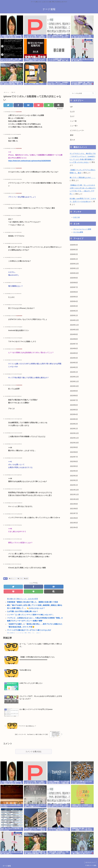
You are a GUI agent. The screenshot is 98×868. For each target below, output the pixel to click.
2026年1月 (74, 259)
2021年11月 (74, 494)
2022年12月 (74, 433)
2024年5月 (74, 353)
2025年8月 (74, 283)
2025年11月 (74, 268)
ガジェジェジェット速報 (82, 229)
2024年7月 (74, 344)
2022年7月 (74, 457)
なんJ (72, 116)
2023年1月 (74, 429)
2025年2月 (74, 311)
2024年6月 (74, 349)
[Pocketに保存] (39, 105)
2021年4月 (74, 527)
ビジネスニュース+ (77, 130)
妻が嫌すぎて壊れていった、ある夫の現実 (23, 599)
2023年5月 (74, 410)
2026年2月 (74, 254)
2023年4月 (74, 414)
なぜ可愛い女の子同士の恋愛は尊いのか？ (23, 611)
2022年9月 (74, 447)
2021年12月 (74, 490)
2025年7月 (74, 287)
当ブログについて (91, 862)
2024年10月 (74, 330)
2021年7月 (74, 513)
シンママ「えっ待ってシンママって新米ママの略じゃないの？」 (31, 615)
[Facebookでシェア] (18, 105)
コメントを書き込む (34, 751)
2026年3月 (74, 250)
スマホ (20, 579)
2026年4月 (74, 245)
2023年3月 (74, 419)
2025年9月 (74, 278)
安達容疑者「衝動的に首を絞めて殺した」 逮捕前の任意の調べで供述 (33, 602)
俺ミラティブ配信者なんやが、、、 (83, 178)
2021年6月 (74, 518)
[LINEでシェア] (49, 105)
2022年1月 (74, 485)
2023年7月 (74, 400)
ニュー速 (73, 121)
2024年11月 (74, 325)
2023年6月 (74, 405)
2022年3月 (74, 476)
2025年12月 (74, 264)
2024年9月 (74, 334)
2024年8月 (74, 339)
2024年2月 (74, 367)
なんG (72, 112)
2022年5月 (74, 466)
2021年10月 (74, 499)
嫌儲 (72, 135)
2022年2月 (74, 480)
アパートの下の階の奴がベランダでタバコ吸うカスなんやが (29, 630)
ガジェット (13, 579)
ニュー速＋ (74, 126)
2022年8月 (74, 452)
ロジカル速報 (78, 232)
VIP (5, 579)
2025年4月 (74, 301)
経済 (26, 579)
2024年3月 (74, 363)
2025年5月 (74, 297)
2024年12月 (74, 320)
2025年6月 (74, 292)
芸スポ (72, 140)
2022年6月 (74, 462)
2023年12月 (74, 377)
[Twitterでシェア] (8, 105)
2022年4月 (74, 471)
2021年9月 (74, 504)
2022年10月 (74, 443)
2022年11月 (74, 438)
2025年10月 (74, 273)
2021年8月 (74, 509)
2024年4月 (74, 358)
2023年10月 (74, 386)
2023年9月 (74, 391)
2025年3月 (74, 306)
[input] (83, 93)
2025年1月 (74, 316)
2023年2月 (74, 424)
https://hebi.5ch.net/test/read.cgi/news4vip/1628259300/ (29, 161)
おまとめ (77, 217)
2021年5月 (74, 523)
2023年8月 (74, 396)
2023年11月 (74, 382)
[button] (59, 105)
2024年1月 (74, 372)
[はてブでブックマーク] (28, 105)
